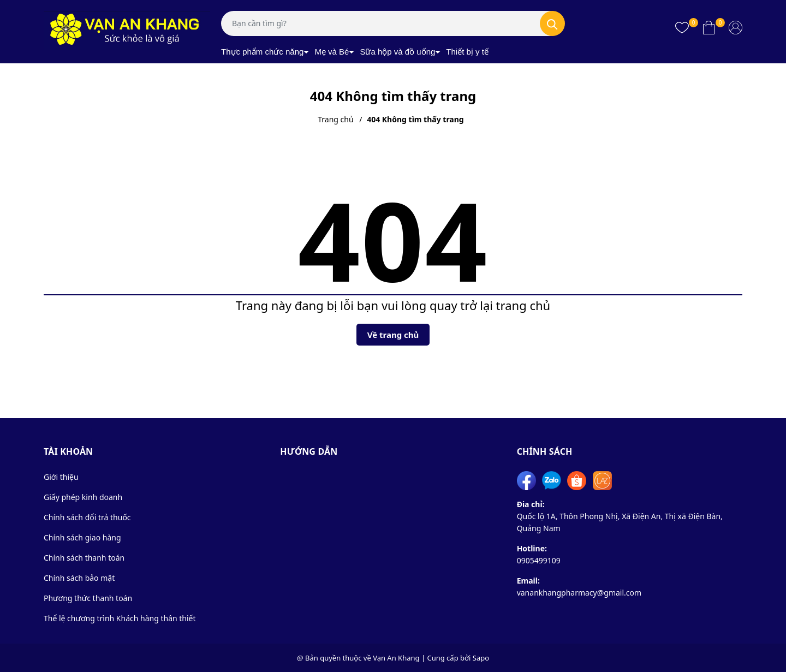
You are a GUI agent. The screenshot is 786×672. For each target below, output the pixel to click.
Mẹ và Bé (332, 52)
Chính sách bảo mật (79, 578)
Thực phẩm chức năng (262, 52)
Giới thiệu (61, 477)
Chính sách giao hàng (82, 537)
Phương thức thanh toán (88, 598)
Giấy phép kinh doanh (83, 497)
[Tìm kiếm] (552, 23)
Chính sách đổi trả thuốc (87, 517)
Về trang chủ (393, 335)
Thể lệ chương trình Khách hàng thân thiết (120, 618)
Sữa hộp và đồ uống (397, 52)
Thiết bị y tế (467, 52)
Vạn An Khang (396, 658)
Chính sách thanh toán (84, 558)
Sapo (481, 658)
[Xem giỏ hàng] (709, 27)
